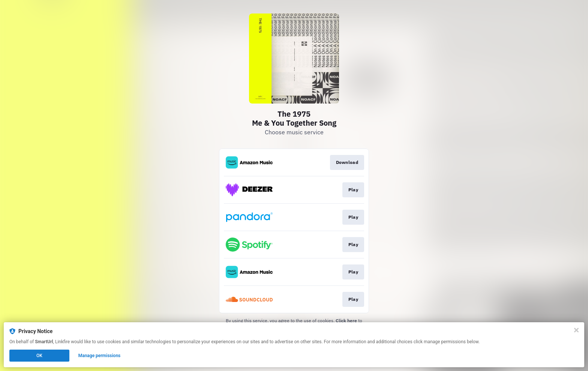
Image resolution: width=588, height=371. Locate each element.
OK (39, 356)
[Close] (576, 330)
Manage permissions (100, 356)
